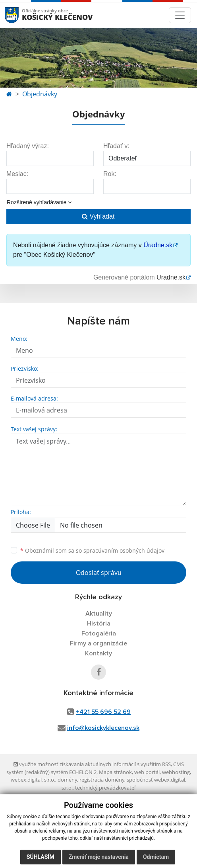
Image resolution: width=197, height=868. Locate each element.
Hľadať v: (116, 146)
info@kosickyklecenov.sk (103, 728)
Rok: (110, 174)
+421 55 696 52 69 (103, 712)
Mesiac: (17, 174)
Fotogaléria (99, 633)
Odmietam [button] (156, 857)
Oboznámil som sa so (92, 550)
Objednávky (40, 94)
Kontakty (98, 653)
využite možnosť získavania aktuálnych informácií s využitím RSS (92, 764)
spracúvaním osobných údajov (124, 550)
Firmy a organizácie (98, 643)
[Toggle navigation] (180, 15)
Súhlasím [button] (41, 857)
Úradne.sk (158, 245)
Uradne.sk (171, 277)
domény (67, 780)
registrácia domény (102, 780)
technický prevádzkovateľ (105, 788)
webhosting (176, 772)
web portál (147, 772)
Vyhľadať (98, 216)
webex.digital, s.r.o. (33, 780)
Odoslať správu (99, 573)
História (99, 624)
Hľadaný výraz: (28, 146)
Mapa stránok (115, 772)
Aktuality (99, 614)
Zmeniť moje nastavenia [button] (99, 857)
